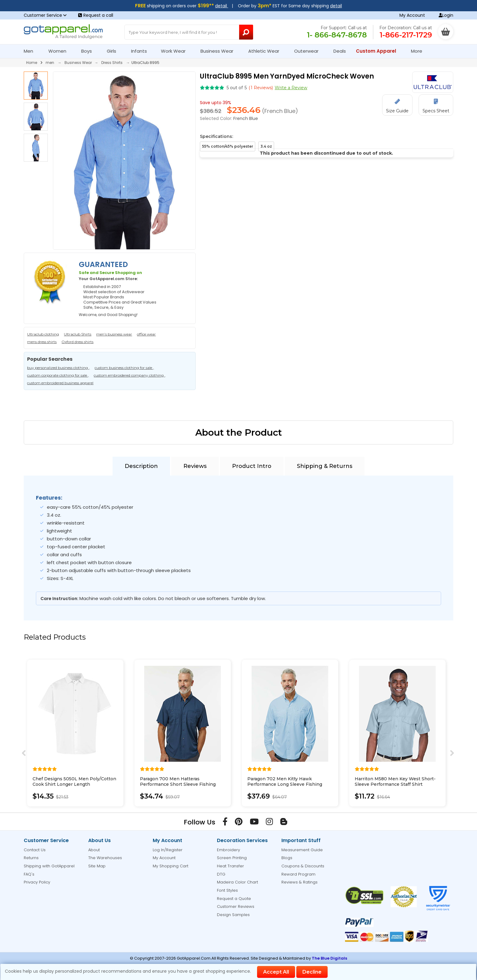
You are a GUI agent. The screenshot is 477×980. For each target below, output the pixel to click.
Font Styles (227, 890)
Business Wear (219, 51)
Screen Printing (232, 858)
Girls (114, 51)
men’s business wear (114, 334)
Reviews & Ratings (299, 882)
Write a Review (291, 88)
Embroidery (228, 850)
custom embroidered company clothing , (130, 375)
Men (31, 51)
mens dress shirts (42, 342)
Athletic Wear (266, 51)
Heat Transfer (230, 866)
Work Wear (176, 51)
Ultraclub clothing (43, 334)
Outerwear (309, 51)
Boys (89, 51)
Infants (141, 51)
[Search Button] (246, 32)
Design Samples (233, 915)
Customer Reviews (236, 906)
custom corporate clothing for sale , (58, 375)
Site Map (97, 866)
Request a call (96, 15)
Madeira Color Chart (237, 882)
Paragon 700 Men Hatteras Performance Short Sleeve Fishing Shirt (178, 784)
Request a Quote (234, 899)
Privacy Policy (37, 882)
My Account (412, 15)
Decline (312, 972)
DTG (221, 874)
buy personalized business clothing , (58, 368)
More (419, 51)
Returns (31, 858)
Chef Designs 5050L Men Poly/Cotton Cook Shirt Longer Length (74, 782)
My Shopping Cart (171, 866)
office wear (146, 334)
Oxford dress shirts (77, 342)
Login (446, 15)
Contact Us (35, 850)
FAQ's (29, 874)
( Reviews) (261, 88)
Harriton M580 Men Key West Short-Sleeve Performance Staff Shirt (395, 782)
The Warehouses (105, 858)
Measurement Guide (302, 850)
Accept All (276, 972)
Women (60, 51)
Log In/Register (168, 850)
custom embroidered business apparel (60, 383)
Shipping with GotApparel (49, 866)
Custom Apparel (379, 51)
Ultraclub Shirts (78, 334)
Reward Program (298, 874)
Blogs (287, 858)
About (94, 850)
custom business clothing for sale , (124, 368)
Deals (340, 51)
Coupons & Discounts (303, 866)
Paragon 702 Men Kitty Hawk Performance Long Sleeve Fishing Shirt (285, 784)
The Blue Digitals (329, 958)
